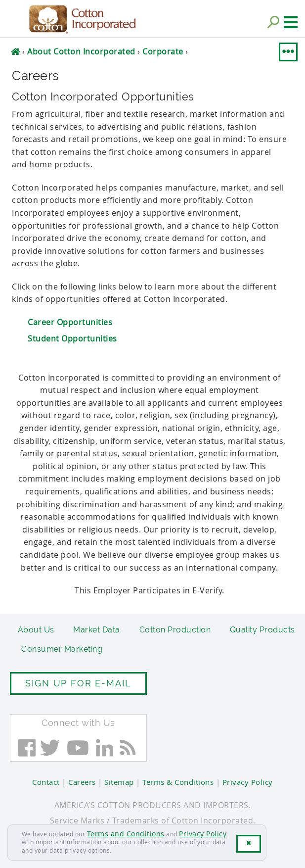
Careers (82, 782)
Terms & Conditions (178, 782)
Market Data (97, 630)
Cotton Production (175, 630)
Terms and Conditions (126, 834)
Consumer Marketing (62, 649)
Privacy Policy (203, 834)
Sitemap (119, 782)
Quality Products (262, 630)
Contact (46, 782)
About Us (36, 630)
